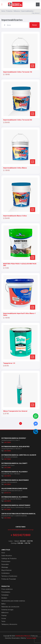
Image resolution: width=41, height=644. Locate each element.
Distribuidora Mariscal (23, 636)
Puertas (4, 616)
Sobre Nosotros (7, 556)
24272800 (7, 509)
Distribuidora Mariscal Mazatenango (15, 480)
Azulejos (4, 598)
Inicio (3, 553)
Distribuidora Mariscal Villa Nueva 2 (15, 497)
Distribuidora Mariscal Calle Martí (14, 463)
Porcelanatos (6, 592)
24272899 (7, 442)
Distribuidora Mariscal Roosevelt (14, 438)
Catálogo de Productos (9, 559)
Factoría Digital (31, 638)
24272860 (7, 459)
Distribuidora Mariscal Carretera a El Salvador (19, 455)
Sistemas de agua (7, 610)
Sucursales (5, 564)
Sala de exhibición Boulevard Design (14, 489)
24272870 (7, 476)
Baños (3, 604)
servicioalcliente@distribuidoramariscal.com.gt (21, 530)
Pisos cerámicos (7, 589)
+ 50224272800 (21, 535)
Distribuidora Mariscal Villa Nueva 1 (15, 472)
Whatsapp (5, 567)
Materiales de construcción (10, 607)
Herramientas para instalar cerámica (13, 601)
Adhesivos (17, 11)
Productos (9, 11)
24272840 (7, 451)
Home (3, 11)
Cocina (4, 618)
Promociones (6, 561)
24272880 (7, 468)
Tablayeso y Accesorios (9, 624)
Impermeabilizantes (27, 11)
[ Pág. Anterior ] (35, 13)
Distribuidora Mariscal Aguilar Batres (15, 447)
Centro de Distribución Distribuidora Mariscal (18, 514)
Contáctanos (5, 573)
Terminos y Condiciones (9, 576)
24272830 (7, 484)
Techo (3, 621)
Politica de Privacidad (9, 579)
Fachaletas (5, 595)
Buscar (35, 25)
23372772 (7, 493)
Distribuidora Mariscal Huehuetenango (16, 505)
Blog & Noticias (6, 570)
